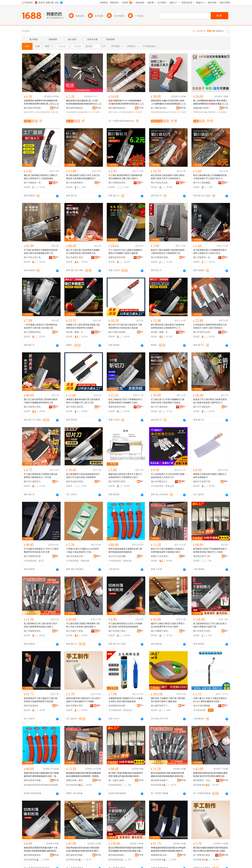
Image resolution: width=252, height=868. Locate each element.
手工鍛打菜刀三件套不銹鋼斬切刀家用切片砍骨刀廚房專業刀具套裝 (168, 401)
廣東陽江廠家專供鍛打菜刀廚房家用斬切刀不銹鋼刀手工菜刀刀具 (83, 401)
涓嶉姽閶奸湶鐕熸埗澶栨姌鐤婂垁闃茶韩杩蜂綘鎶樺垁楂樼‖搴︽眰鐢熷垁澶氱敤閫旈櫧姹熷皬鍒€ (41, 102)
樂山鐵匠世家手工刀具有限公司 (160, 706)
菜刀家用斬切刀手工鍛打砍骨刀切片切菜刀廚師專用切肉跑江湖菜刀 (41, 625)
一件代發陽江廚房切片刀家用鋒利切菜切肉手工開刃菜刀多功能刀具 (41, 326)
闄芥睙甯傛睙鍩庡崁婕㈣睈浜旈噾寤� (76, 108)
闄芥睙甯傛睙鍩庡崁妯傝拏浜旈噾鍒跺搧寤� (118, 108)
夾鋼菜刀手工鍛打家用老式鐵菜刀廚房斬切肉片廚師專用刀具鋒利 (83, 326)
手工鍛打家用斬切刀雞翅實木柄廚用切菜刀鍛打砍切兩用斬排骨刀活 (41, 252)
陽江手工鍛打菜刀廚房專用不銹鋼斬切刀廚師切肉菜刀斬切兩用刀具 (83, 252)
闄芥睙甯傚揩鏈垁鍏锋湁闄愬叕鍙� (118, 855)
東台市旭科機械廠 (202, 706)
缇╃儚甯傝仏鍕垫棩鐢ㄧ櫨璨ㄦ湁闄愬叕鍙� (203, 855)
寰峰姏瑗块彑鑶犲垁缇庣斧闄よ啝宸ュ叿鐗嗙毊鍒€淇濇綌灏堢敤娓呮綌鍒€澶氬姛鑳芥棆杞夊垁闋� (168, 102)
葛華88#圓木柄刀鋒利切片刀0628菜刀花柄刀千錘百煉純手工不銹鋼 (83, 700)
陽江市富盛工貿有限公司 (118, 631)
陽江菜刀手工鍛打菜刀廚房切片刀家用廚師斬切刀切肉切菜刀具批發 (125, 326)
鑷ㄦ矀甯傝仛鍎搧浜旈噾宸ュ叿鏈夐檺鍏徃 (160, 108)
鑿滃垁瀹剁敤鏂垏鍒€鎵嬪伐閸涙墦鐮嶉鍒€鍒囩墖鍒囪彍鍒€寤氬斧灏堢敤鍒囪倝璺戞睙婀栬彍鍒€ (168, 775)
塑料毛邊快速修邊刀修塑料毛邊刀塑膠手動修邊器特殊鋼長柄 (125, 550)
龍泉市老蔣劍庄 (31, 706)
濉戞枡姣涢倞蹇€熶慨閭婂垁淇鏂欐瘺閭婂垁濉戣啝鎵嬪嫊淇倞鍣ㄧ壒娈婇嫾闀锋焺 (41, 775)
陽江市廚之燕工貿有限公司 (33, 257)
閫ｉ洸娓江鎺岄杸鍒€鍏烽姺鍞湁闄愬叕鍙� (118, 780)
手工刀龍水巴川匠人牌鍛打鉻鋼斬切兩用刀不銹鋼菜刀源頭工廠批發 (125, 252)
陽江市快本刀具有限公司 (203, 631)
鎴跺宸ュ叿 (89, 112)
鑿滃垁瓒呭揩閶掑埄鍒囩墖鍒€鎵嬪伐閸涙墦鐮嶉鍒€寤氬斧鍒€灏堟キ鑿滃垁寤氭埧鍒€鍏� (126, 849)
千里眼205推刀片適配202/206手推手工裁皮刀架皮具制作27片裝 (83, 550)
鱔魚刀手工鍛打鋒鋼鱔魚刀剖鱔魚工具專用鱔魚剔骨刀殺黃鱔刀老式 (168, 550)
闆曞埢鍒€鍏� (200, 112)
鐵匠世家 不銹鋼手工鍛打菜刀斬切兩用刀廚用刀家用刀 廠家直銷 (168, 700)
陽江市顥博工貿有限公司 (118, 482)
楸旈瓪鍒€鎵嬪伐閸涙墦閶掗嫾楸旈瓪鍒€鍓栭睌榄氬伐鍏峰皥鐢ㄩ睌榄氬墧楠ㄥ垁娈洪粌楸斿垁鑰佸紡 (83, 775)
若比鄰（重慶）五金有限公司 (76, 332)
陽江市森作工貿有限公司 (76, 631)
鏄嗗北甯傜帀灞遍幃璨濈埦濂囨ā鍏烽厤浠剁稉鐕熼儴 (33, 780)
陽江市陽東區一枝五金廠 (33, 183)
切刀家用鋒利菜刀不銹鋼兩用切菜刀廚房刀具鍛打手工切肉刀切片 (210, 252)
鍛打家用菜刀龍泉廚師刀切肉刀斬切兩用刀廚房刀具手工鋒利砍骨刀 (168, 177)
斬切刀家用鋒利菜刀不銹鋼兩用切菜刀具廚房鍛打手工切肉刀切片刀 (210, 177)
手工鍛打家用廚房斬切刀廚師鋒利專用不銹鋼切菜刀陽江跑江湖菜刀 (125, 177)
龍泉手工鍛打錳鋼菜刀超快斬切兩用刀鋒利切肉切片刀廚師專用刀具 (168, 252)
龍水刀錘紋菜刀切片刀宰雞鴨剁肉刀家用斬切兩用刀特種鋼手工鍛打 (125, 401)
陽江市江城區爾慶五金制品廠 (203, 183)
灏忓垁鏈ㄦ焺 (115, 112)
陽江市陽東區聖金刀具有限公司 (33, 631)
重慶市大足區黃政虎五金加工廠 (160, 556)
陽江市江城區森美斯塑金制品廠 (203, 407)
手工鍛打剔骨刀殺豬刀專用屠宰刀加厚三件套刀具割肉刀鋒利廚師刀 (83, 625)
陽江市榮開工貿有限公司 (160, 631)
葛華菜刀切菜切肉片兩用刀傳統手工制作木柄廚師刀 (210, 476)
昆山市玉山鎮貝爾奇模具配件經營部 (118, 556)
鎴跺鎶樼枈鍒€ (43, 112)
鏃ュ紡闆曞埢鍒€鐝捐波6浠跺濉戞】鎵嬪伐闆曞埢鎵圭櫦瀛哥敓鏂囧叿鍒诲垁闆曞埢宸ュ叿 (211, 102)
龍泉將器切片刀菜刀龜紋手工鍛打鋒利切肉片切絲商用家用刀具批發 (41, 700)
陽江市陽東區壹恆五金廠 (118, 183)
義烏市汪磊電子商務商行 (203, 482)
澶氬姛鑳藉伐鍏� (75, 112)
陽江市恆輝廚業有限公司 (76, 183)
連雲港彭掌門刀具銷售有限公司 (203, 556)
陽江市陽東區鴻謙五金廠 (160, 257)
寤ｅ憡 (56, 104)
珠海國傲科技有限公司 (118, 706)
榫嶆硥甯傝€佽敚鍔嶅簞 (160, 855)
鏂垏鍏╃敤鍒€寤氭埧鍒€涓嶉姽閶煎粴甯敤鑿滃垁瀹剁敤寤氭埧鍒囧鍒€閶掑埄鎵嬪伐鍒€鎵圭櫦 (126, 775)
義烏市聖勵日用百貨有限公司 (76, 706)
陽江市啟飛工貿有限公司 (76, 257)
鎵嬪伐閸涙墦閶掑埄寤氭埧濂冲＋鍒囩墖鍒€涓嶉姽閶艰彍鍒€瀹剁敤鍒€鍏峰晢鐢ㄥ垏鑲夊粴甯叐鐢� (41, 849)
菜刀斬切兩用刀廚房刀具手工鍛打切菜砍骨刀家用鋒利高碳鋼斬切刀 (83, 177)
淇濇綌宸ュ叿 (174, 112)
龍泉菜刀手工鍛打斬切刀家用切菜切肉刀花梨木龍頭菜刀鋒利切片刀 (210, 401)
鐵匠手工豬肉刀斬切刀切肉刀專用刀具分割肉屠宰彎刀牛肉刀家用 (168, 625)
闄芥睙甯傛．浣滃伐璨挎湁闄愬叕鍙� (203, 780)
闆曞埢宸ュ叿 (214, 112)
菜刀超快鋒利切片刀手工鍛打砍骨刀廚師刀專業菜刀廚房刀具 (210, 625)
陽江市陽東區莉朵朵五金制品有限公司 (33, 332)
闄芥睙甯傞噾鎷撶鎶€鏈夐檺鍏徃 (33, 108)
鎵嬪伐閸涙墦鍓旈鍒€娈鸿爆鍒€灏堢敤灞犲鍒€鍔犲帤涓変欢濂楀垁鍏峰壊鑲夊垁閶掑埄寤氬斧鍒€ (210, 775)
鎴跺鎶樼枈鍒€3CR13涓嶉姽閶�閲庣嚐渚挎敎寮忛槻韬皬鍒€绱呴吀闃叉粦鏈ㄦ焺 (126, 102)
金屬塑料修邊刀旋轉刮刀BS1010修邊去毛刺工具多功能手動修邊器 (126, 700)
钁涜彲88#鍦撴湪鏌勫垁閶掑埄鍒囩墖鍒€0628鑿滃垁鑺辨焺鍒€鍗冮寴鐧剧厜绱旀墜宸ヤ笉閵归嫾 (211, 849)
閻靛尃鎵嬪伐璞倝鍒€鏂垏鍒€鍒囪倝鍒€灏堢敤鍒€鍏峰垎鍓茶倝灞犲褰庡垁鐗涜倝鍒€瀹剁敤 (83, 849)
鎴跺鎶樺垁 (29, 112)
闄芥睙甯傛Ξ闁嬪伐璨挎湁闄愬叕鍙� (76, 855)
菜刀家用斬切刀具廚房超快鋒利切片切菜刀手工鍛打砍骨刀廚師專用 (83, 476)
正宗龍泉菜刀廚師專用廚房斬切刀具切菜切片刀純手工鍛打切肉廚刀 (210, 326)
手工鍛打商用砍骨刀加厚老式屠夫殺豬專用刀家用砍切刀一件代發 (41, 476)
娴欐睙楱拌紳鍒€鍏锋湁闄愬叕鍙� (203, 108)
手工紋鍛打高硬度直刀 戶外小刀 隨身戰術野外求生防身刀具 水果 (41, 550)
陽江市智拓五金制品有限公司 (160, 183)
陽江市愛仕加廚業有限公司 (118, 332)
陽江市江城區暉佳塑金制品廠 (160, 407)
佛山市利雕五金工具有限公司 (160, 482)
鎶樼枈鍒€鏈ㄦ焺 (130, 112)
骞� (56, 108)
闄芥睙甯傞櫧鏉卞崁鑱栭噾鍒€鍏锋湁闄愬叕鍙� (160, 780)
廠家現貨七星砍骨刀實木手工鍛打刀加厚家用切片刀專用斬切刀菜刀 (125, 476)
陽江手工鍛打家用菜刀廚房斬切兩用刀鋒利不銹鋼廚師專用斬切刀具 (41, 401)
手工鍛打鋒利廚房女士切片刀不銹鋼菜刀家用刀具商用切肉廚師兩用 (125, 625)
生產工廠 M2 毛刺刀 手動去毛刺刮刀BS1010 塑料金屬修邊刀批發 (210, 700)
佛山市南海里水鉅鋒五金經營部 (76, 556)
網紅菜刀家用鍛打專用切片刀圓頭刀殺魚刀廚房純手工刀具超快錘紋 (41, 177)
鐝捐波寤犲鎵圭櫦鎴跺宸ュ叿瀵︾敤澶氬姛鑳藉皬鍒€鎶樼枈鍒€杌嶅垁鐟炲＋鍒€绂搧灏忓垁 (83, 102)
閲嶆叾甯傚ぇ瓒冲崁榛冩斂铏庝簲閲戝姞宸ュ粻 (76, 780)
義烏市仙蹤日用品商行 (76, 482)
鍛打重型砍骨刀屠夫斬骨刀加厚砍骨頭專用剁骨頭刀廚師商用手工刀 (168, 326)
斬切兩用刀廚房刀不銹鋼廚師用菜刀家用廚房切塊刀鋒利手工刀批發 (210, 550)
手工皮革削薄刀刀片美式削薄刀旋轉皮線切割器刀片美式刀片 (168, 476)
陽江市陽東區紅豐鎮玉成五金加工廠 (33, 556)
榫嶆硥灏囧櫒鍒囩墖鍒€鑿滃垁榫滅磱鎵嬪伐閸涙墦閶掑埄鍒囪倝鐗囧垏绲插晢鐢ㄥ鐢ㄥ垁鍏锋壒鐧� (168, 849)
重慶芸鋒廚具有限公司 (118, 257)
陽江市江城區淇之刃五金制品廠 (33, 482)
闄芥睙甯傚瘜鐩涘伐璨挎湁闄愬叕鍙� (33, 855)
